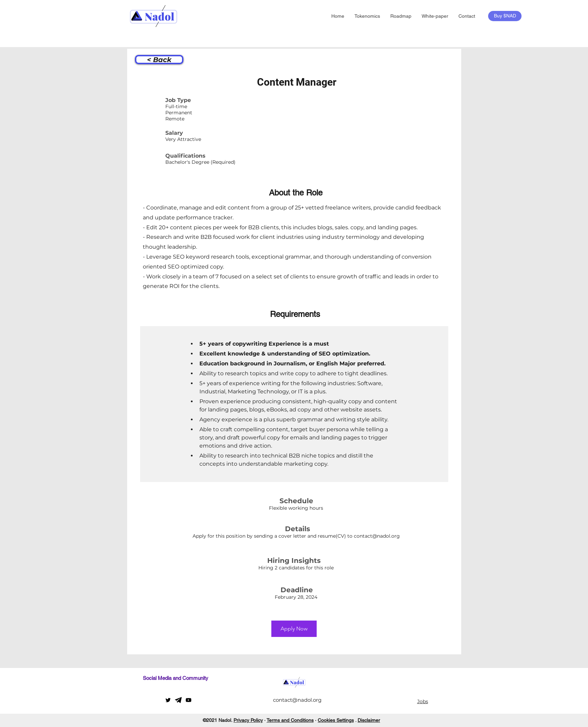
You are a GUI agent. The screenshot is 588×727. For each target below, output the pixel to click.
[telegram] (178, 700)
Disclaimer (369, 720)
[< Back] (159, 60)
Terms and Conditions (290, 720)
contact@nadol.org (377, 536)
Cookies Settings (336, 720)
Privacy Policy (248, 720)
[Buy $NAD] (505, 16)
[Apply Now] (294, 629)
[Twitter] (168, 700)
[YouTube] (189, 700)
